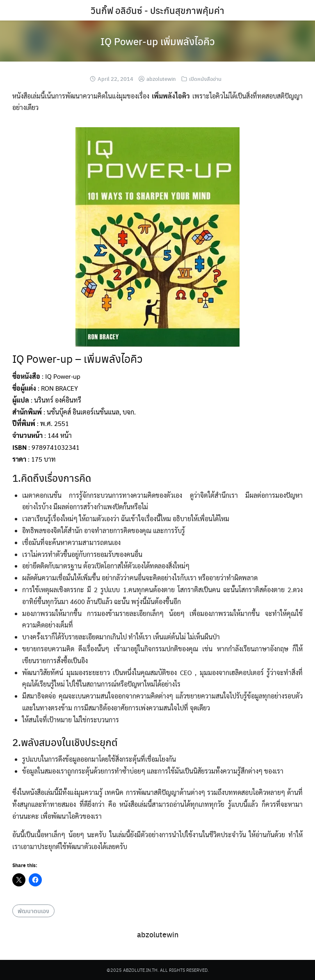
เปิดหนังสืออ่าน (205, 79)
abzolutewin (161, 79)
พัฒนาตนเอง (33, 911)
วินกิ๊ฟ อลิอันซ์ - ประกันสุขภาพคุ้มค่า (157, 10)
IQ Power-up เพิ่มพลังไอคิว (158, 41)
